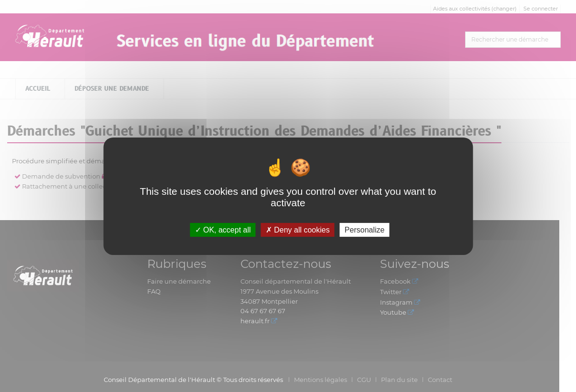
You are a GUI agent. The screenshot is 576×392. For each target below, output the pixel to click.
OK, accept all (223, 229)
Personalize (365, 229)
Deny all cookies (298, 229)
